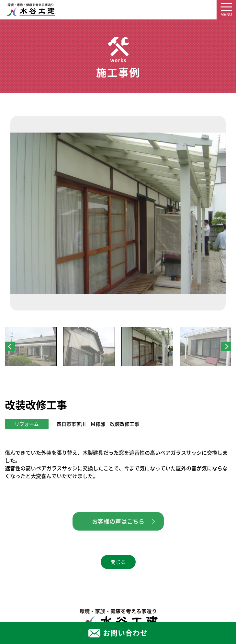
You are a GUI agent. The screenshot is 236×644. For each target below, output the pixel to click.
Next (226, 346)
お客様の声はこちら (118, 521)
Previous (10, 346)
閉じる (118, 562)
